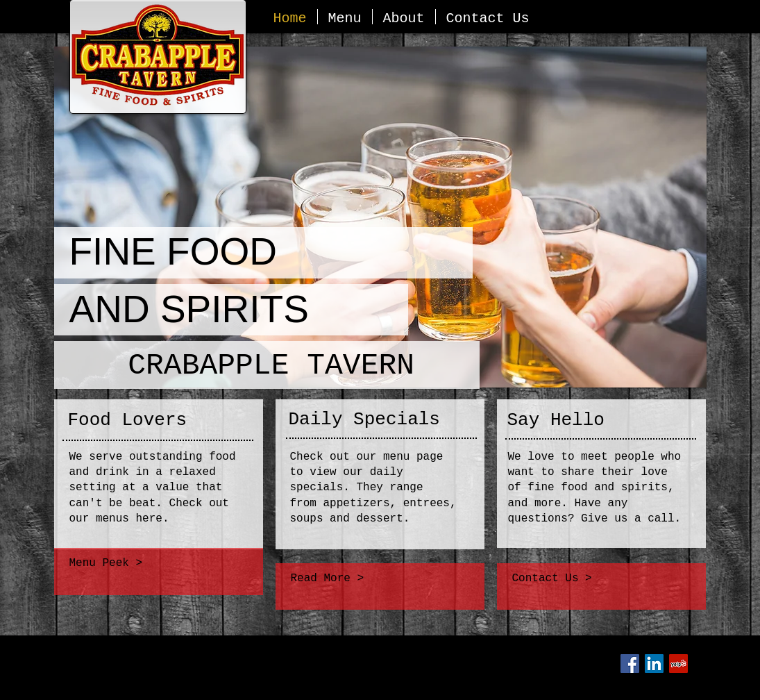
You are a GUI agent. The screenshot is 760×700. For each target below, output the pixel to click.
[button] (380, 217)
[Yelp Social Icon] (678, 664)
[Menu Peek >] (158, 564)
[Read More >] (378, 579)
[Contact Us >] (602, 579)
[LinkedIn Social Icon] (654, 664)
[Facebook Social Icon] (630, 664)
